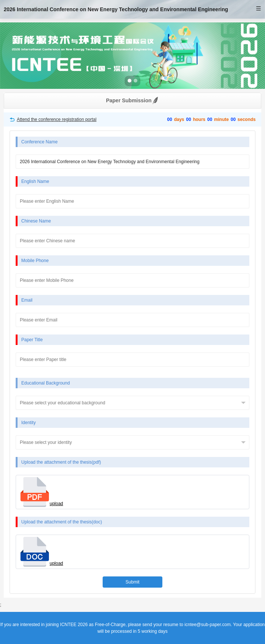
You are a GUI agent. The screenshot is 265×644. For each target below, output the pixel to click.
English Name (35, 181)
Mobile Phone (35, 261)
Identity (29, 423)
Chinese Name (36, 221)
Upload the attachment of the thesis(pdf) (61, 462)
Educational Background (46, 383)
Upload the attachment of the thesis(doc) (62, 522)
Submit (132, 582)
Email (27, 300)
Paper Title (32, 340)
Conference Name (39, 142)
